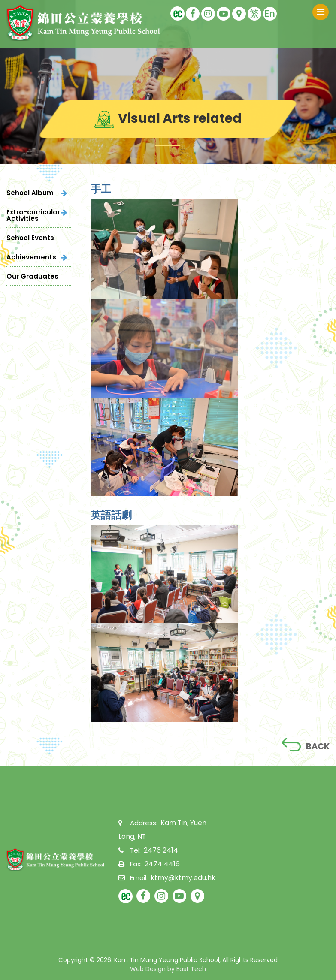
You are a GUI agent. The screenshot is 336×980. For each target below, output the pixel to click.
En (270, 14)
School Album (30, 193)
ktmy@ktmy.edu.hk (181, 877)
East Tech (191, 969)
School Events (30, 238)
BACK (305, 745)
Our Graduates (32, 276)
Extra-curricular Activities (33, 215)
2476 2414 (159, 850)
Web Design (148, 969)
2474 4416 (161, 864)
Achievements (31, 257)
